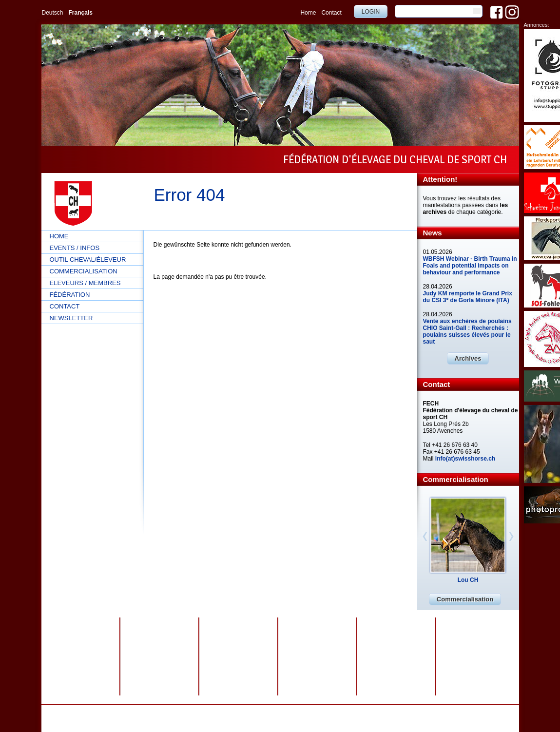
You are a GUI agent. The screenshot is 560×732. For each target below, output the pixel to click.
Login (371, 12)
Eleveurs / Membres (85, 283)
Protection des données (221, 712)
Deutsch (53, 13)
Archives (468, 358)
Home (308, 13)
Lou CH (468, 580)
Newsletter (71, 318)
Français (81, 13)
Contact (331, 13)
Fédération (70, 295)
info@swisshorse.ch (405, 719)
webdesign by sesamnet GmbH (364, 712)
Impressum (270, 712)
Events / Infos (75, 248)
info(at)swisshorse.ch (465, 459)
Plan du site (305, 712)
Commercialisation (84, 271)
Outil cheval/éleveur (88, 260)
